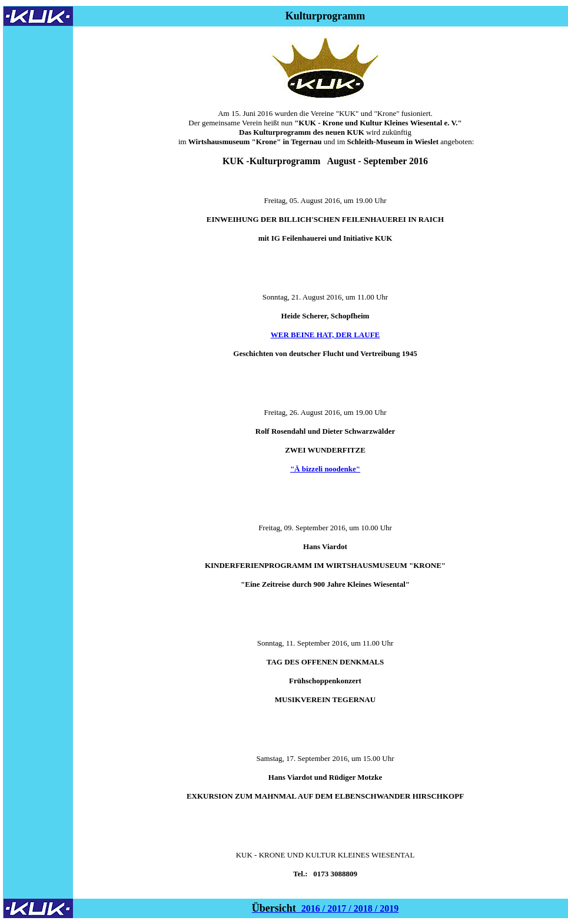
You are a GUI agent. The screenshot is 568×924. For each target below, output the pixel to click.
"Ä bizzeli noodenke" (325, 469)
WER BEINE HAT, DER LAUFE (325, 335)
